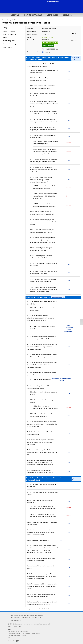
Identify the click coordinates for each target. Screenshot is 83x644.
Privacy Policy (17, 626)
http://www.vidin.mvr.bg (49, 29)
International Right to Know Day (18, 631)
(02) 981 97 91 (26, 618)
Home (3, 20)
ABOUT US (15, 15)
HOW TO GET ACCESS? (33, 15)
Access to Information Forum (17, 636)
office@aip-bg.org (17, 620)
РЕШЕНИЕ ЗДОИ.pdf (51, 49)
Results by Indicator (9, 31)
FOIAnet (10, 638)
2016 (15, 20)
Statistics (5, 37)
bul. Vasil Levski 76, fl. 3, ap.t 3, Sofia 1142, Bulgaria (27, 615)
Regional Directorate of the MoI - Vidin (26, 22)
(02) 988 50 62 (15, 618)
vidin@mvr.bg (46, 31)
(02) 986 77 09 (37, 618)
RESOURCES (68, 15)
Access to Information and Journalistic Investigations (24, 633)
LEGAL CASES (52, 15)
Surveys (9, 20)
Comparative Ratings (9, 44)
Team (9, 626)
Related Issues (7, 47)
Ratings (5, 28)
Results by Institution (10, 34)
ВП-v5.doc (48, 52)
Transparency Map (9, 41)
